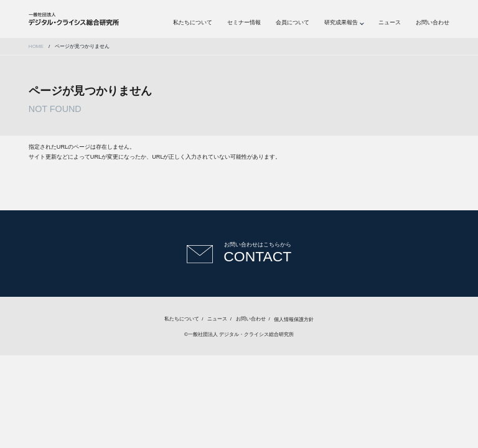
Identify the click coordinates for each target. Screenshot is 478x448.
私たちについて (193, 22)
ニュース (390, 22)
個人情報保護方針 (294, 319)
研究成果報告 (341, 22)
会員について (293, 22)
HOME (36, 46)
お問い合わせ (433, 22)
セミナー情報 (244, 22)
